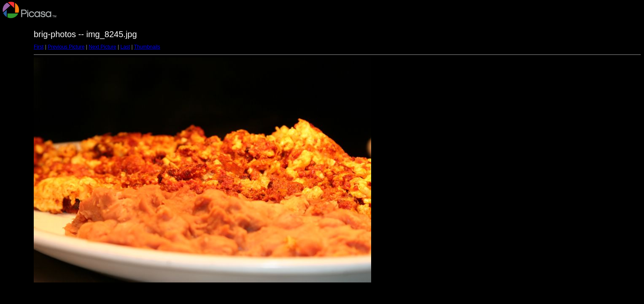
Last (125, 47)
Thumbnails (147, 47)
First (39, 47)
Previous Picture (66, 47)
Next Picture (102, 47)
